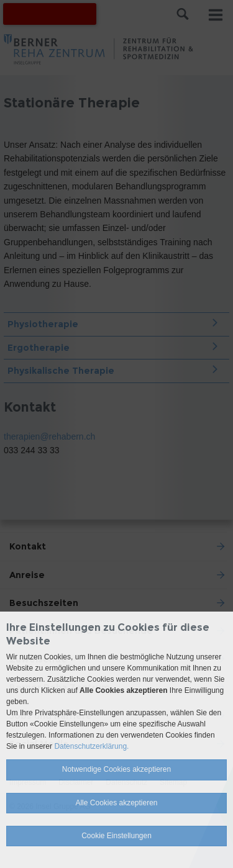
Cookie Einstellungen (116, 836)
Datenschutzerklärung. (91, 746)
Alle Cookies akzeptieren (116, 803)
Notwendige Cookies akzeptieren (116, 769)
